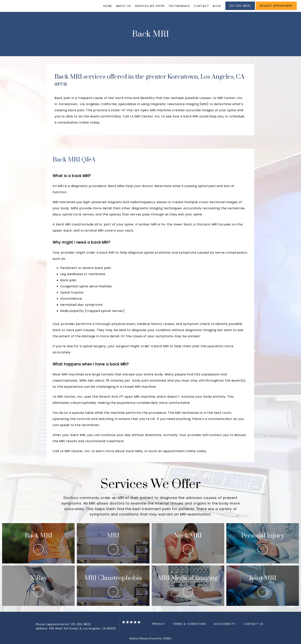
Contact (201, 6)
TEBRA (167, 639)
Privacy (159, 624)
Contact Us (253, 624)
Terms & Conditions (189, 624)
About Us (124, 6)
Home (108, 6)
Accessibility (225, 624)
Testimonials (179, 6)
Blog (217, 6)
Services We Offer (150, 6)
